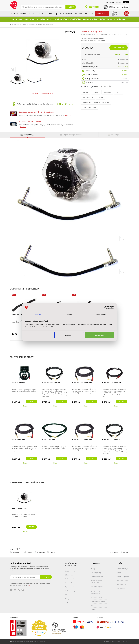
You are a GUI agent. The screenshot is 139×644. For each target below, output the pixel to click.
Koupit (31, 402)
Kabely (24, 25)
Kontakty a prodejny (122, 569)
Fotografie (29, 552)
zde (29, 586)
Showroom (89, 82)
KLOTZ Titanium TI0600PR (111, 440)
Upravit (69, 335)
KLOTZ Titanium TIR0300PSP (82, 383)
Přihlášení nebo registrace (119, 7)
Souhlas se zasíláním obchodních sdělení (97, 587)
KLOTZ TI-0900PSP (18, 383)
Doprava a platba (70, 571)
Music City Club (121, 585)
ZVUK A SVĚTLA (66, 14)
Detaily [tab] (70, 314)
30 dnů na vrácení (92, 75)
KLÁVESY (42, 14)
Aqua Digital (126, 641)
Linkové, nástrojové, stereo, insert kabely (96, 102)
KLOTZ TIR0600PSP (18, 440)
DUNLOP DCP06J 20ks (19, 508)
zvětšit (122, 238)
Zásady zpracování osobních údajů (96, 581)
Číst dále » (68, 115)
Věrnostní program (71, 595)
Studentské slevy (70, 583)
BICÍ (50, 14)
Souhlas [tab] (38, 314)
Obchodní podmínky (97, 577)
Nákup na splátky (70, 599)
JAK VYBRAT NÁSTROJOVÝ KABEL (30, 122)
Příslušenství (41, 552)
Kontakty (119, 2)
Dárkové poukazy (96, 573)
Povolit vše (99, 335)
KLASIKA (79, 14)
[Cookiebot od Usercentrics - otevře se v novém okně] (105, 307)
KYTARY (32, 14)
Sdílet (85, 87)
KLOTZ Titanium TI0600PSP (112, 383)
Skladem (25, 406)
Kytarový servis (70, 587)
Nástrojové (32, 25)
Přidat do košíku (119, 48)
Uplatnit (125, 79)
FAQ (92, 605)
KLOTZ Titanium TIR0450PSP (82, 440)
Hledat (71, 7)
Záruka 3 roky (90, 71)
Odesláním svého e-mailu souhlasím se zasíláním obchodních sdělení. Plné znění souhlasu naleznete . (30, 585)
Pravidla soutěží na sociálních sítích (97, 593)
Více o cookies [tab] (101, 314)
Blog (126, 2)
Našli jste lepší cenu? (93, 79)
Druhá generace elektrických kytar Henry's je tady (37, 112)
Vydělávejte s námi (122, 581)
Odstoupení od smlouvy (98, 602)
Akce (14, 295)
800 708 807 (64, 104)
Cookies (93, 609)
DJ (56, 14)
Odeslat (46, 577)
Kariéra (119, 573)
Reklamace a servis (97, 598)
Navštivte (124, 82)
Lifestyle (89, 14)
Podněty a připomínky (123, 577)
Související (52, 552)
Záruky (93, 569)
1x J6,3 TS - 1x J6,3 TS (89, 107)
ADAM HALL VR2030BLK (20, 314)
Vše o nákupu (110, 2)
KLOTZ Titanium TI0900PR (51, 383)
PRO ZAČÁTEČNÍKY (19, 14)
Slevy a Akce (102, 14)
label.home (11, 25)
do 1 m (40, 25)
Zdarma (125, 71)
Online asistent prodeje (72, 591)
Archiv (67, 603)
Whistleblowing (121, 589)
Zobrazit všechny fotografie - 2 (44, 94)
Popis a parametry (17, 552)
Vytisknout (96, 87)
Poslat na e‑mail (114, 552)
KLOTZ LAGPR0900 (48, 440)
